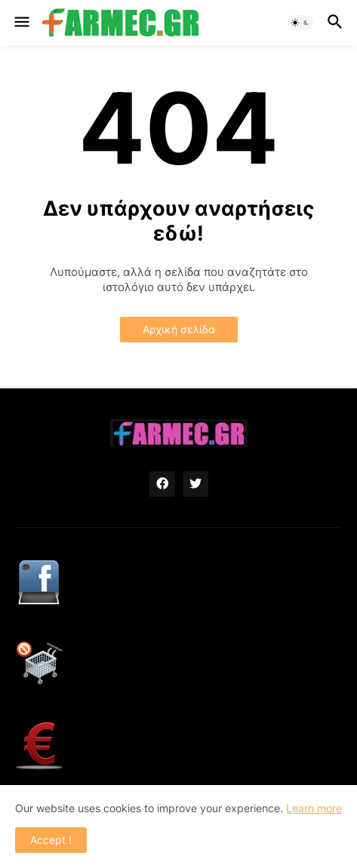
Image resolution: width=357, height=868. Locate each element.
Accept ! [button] (51, 840)
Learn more (314, 808)
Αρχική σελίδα (179, 329)
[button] (21, 23)
